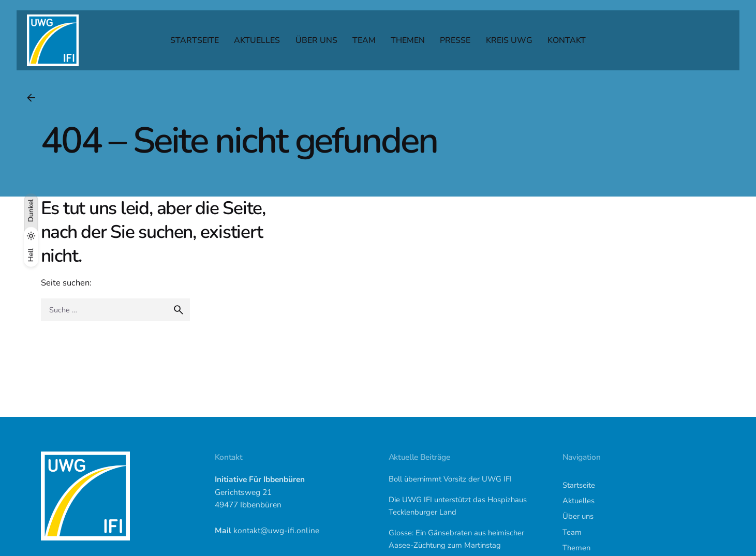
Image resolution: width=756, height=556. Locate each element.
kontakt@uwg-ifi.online (276, 530)
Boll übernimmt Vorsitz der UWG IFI (450, 479)
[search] (179, 310)
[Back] (31, 98)
